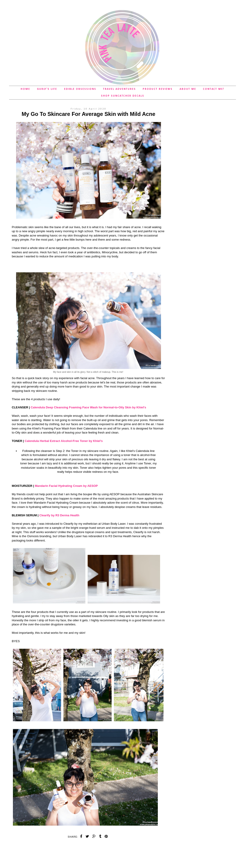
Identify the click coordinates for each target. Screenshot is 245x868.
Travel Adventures (119, 89)
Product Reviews (158, 89)
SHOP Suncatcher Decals (123, 96)
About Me (188, 89)
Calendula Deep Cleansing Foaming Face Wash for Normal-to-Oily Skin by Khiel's (89, 407)
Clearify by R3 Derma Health (59, 515)
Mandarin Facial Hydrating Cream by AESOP (66, 486)
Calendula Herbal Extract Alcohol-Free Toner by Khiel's (64, 441)
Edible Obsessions (80, 89)
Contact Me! (214, 89)
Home (25, 89)
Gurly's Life (47, 89)
